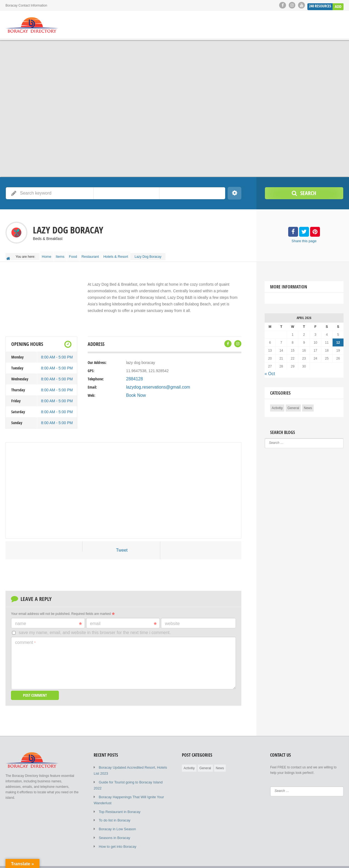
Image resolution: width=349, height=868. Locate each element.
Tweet (122, 548)
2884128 (134, 376)
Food (81, 255)
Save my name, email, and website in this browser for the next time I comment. (95, 629)
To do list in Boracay (113, 808)
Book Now (135, 393)
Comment (25, 639)
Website (172, 620)
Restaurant (101, 255)
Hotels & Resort (130, 255)
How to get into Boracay (116, 832)
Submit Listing (312, 860)
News (308, 404)
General (293, 404)
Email (124, 620)
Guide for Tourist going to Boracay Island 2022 (132, 777)
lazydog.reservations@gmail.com (154, 384)
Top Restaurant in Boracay (118, 799)
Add (338, 5)
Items (65, 255)
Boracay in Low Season (116, 816)
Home (48, 255)
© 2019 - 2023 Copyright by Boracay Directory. (39, 860)
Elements (337, 860)
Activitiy (277, 404)
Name (48, 620)
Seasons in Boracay (113, 824)
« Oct (269, 371)
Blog (290, 860)
